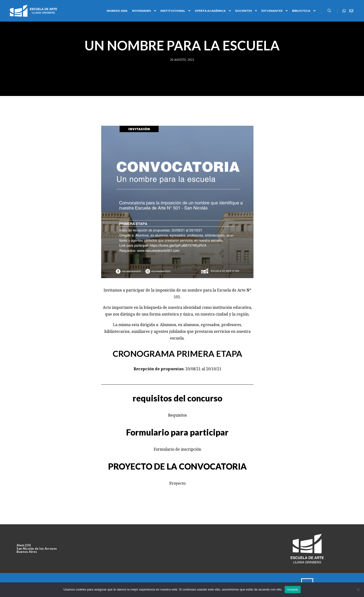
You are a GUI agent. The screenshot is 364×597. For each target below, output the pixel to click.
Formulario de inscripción (177, 449)
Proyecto (177, 483)
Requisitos (177, 415)
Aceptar (293, 589)
